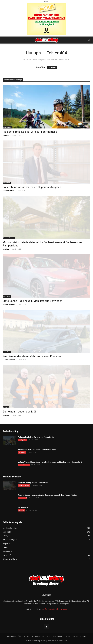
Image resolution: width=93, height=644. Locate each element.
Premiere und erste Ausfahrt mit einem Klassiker (32, 356)
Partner (67, 636)
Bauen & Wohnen (9, 238)
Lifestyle (6, 407)
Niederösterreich (24, 485)
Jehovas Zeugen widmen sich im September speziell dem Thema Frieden (47, 495)
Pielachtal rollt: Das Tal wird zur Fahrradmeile (30, 132)
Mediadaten (11, 636)
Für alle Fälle (23, 507)
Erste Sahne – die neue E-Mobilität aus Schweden (33, 301)
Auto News (7, 296)
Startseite (52, 67)
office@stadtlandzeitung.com (56, 609)
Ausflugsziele (7, 127)
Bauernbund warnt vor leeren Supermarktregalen (32, 187)
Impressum (39, 636)
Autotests (21, 510)
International (23, 498)
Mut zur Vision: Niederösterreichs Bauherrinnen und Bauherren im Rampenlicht (50, 462)
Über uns (21, 636)
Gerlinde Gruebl (8, 191)
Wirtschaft (7, 183)
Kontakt (30, 636)
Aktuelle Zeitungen (79, 636)
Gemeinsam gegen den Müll (19, 412)
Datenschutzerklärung (54, 636)
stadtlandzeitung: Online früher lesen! (33, 483)
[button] (4, 40)
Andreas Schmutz (9, 304)
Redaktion (6, 135)
